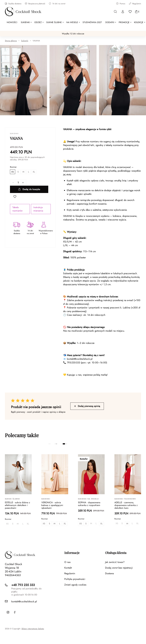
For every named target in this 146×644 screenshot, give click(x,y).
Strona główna (11, 41)
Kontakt (68, 568)
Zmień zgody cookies (75, 585)
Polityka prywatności (75, 579)
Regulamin (135, 4)
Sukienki (25, 41)
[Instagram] (8, 612)
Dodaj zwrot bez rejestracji (119, 568)
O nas (67, 562)
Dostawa (109, 573)
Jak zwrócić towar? (115, 562)
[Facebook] (15, 612)
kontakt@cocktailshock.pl (80, 359)
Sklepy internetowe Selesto (33, 629)
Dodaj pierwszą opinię (87, 406)
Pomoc (121, 4)
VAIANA (36, 41)
